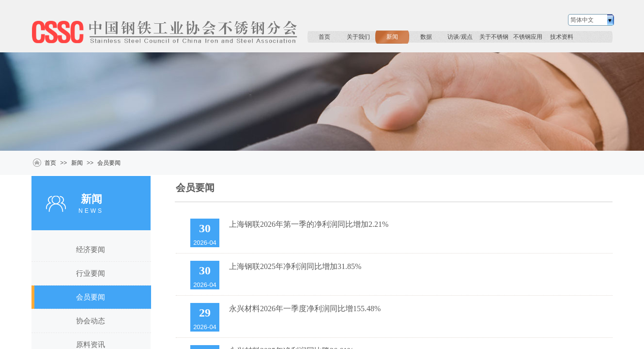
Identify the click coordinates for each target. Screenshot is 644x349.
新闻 (392, 37)
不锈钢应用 (528, 37)
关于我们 (358, 37)
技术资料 (562, 37)
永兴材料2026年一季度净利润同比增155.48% (305, 309)
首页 (324, 37)
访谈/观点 (460, 37)
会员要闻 (109, 163)
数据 (426, 37)
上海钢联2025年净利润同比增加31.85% (295, 266)
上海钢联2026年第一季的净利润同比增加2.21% (309, 224)
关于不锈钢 (494, 37)
